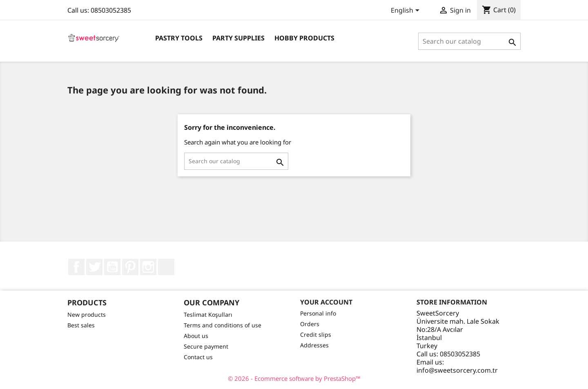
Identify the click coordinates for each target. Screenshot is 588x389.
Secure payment (206, 346)
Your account (326, 302)
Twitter (94, 267)
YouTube (112, 267)
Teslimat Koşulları (208, 315)
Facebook (76, 267)
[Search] (469, 41)
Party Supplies (238, 38)
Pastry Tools (179, 38)
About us (196, 336)
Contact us (198, 357)
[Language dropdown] (406, 11)
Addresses (314, 345)
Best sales (81, 325)
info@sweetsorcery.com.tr (457, 370)
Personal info (318, 313)
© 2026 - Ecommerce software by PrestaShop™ (294, 378)
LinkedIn (166, 267)
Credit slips (316, 335)
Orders (310, 324)
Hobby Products (304, 38)
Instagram (148, 267)
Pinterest (130, 267)
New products (87, 315)
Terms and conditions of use (223, 325)
